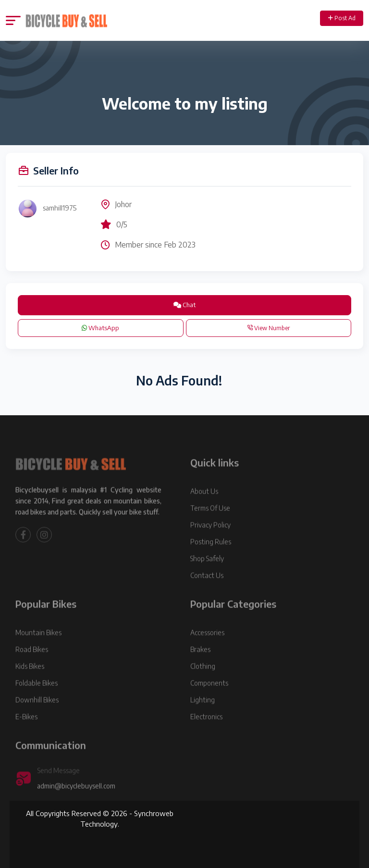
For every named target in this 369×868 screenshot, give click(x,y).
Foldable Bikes (37, 696)
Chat (184, 305)
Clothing (203, 679)
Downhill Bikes (37, 713)
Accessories (207, 645)
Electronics (206, 729)
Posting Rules (211, 554)
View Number (268, 328)
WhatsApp (100, 328)
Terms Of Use (210, 521)
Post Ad (342, 18)
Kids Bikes (30, 679)
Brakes (200, 662)
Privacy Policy (210, 538)
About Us (204, 504)
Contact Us (207, 588)
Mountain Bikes (38, 645)
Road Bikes (32, 662)
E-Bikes (26, 729)
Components (209, 696)
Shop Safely (207, 571)
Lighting (203, 713)
